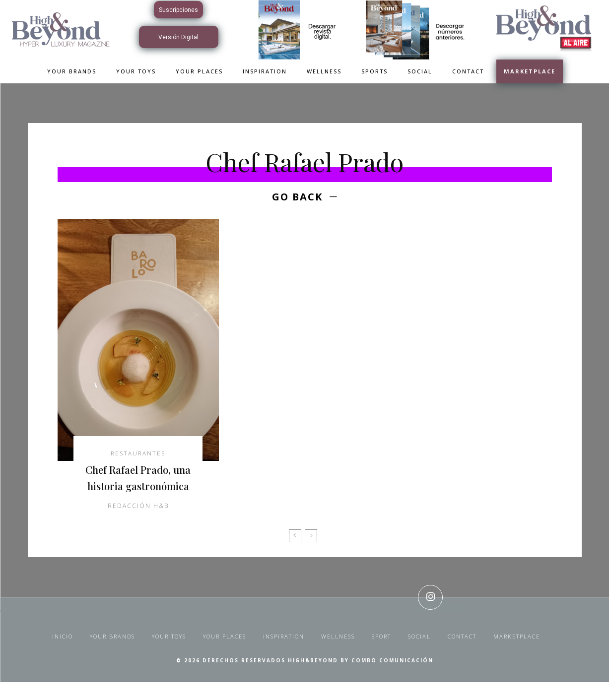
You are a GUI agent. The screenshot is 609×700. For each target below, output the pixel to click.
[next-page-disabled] (311, 554)
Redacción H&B (138, 524)
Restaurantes (138, 454)
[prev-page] (295, 554)
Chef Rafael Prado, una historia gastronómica (138, 487)
